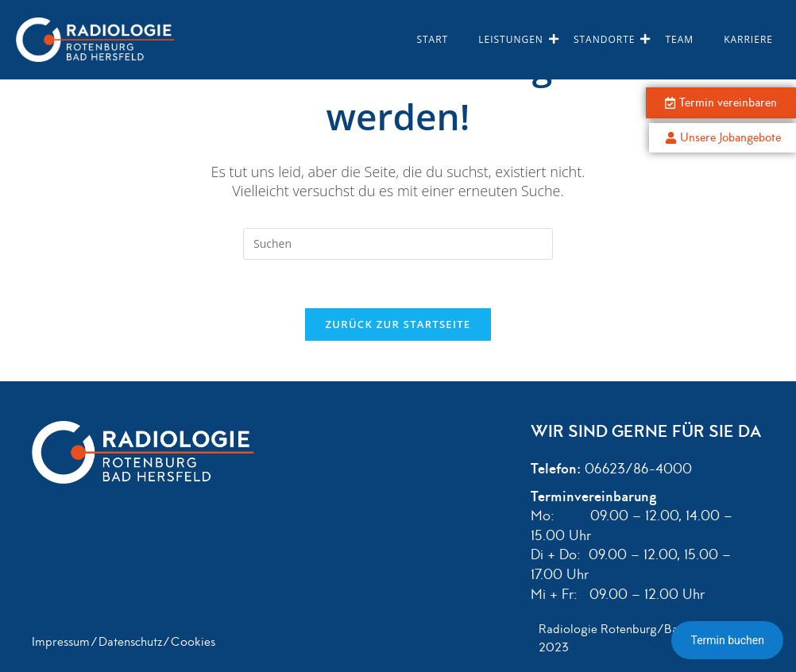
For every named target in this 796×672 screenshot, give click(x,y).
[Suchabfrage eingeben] (398, 244)
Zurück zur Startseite (398, 324)
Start (432, 39)
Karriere (748, 39)
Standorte (608, 39)
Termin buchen (727, 640)
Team (679, 39)
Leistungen (514, 39)
